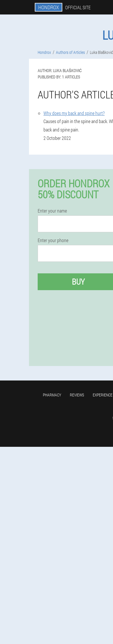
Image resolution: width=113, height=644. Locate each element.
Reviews (77, 395)
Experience (103, 395)
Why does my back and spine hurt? (74, 113)
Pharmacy (52, 395)
